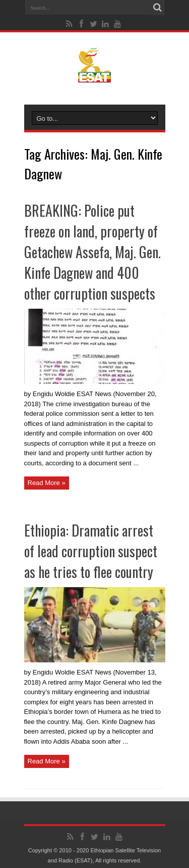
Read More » (47, 483)
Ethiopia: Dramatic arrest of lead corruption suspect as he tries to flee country (91, 551)
